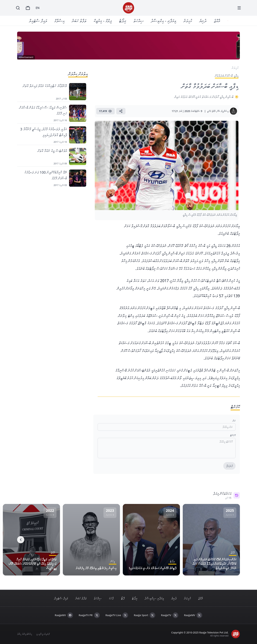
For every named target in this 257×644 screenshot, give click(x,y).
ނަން (234, 421)
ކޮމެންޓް (233, 435)
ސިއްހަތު (139, 21)
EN (38, 8)
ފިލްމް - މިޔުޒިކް (103, 21)
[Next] (21, 540)
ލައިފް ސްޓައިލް (38, 21)
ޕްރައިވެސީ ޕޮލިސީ (43, 634)
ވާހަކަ (111, 598)
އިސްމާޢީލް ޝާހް (223, 111)
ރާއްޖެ (217, 21)
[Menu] (239, 8)
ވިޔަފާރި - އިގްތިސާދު (164, 21)
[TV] (28, 8)
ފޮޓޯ (123, 598)
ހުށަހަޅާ (229, 466)
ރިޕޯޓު (123, 21)
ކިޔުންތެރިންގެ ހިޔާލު (25, 634)
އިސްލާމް (60, 21)
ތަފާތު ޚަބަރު (79, 21)
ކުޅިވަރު (188, 21)
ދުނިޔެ (203, 21)
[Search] (18, 8)
